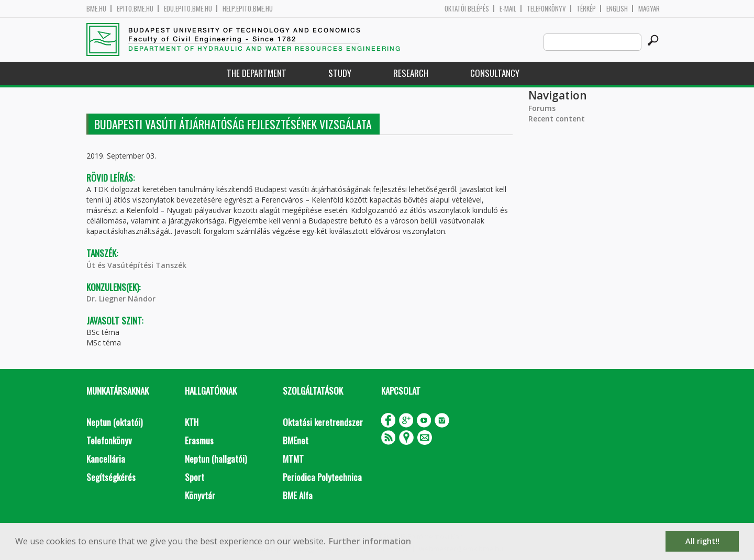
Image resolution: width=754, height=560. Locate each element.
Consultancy (495, 73)
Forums (542, 108)
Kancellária (106, 459)
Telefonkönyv (546, 9)
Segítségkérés (111, 477)
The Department (257, 73)
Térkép (586, 9)
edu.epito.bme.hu (188, 9)
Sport (195, 477)
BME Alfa (298, 495)
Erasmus (199, 440)
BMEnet (296, 440)
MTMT (293, 459)
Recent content (557, 119)
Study (340, 73)
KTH (192, 422)
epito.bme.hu (135, 9)
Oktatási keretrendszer (323, 422)
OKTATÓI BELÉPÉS (467, 9)
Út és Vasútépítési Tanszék (136, 265)
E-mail (508, 9)
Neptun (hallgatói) (216, 459)
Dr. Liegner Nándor (121, 299)
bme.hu (96, 9)
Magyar (649, 9)
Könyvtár (200, 495)
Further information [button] (370, 541)
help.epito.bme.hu (248, 9)
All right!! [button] (702, 541)
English (617, 9)
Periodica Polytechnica (322, 477)
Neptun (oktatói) (114, 422)
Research (411, 73)
